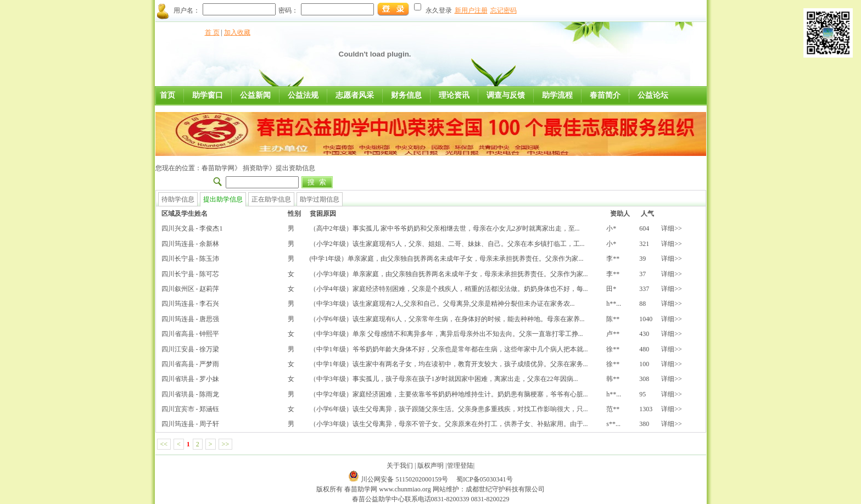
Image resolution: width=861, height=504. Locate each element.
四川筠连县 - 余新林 (191, 244)
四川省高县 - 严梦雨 (191, 364)
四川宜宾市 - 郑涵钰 (191, 409)
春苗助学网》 (221, 168)
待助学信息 (178, 199)
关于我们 (400, 466)
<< (164, 444)
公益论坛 (653, 95)
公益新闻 (255, 95)
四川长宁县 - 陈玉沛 (191, 259)
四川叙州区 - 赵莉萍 (191, 289)
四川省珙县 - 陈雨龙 (191, 394)
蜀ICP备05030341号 (485, 479)
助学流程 (557, 95)
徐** (613, 349)
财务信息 (406, 95)
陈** (613, 319)
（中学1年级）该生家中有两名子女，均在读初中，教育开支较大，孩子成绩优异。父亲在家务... (449, 364)
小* (611, 228)
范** (613, 409)
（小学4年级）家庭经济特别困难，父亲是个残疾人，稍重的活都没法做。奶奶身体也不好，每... (449, 289)
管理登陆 (460, 466)
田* (611, 289)
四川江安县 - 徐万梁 (191, 349)
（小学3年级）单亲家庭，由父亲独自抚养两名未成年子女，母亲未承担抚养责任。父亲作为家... (449, 274)
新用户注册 (471, 10)
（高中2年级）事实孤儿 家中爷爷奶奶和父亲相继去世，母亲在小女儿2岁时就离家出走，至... (445, 228)
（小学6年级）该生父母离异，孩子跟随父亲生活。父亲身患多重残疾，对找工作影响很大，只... (449, 409)
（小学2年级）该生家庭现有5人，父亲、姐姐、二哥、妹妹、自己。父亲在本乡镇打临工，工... (447, 244)
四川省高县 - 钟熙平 (191, 334)
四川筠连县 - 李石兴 (191, 304)
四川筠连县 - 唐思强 (191, 319)
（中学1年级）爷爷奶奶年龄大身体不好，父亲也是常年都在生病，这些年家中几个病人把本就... (449, 349)
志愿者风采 (355, 95)
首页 (167, 95)
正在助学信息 (271, 199)
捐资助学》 (258, 168)
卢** (613, 334)
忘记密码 (504, 10)
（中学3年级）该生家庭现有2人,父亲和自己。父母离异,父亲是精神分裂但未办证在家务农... (442, 304)
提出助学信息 (223, 199)
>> (226, 444)
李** (613, 259)
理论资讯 (454, 95)
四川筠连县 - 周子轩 (191, 424)
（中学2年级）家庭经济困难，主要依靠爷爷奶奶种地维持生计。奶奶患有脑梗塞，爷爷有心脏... (449, 394)
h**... (614, 304)
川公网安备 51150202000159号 (405, 479)
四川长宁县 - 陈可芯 (191, 274)
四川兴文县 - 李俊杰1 (192, 228)
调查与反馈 (506, 95)
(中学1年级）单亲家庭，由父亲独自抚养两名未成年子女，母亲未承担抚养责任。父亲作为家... (447, 259)
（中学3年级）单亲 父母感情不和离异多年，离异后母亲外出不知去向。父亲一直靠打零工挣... (446, 334)
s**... (613, 424)
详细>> (672, 228)
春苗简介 (605, 95)
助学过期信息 (320, 199)
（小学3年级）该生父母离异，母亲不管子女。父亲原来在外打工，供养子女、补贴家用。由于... (449, 424)
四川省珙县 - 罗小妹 (191, 379)
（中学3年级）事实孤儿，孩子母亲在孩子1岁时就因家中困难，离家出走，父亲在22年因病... (444, 379)
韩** (613, 379)
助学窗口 (208, 95)
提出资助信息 (295, 168)
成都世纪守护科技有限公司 (505, 489)
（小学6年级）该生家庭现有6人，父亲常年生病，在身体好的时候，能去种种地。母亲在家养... (447, 319)
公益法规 (303, 95)
